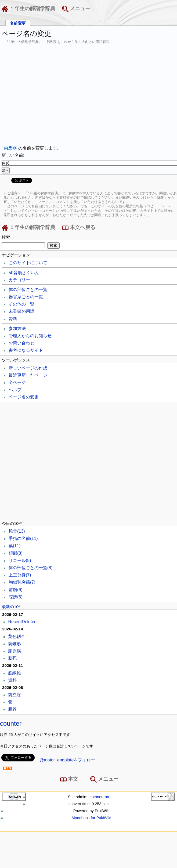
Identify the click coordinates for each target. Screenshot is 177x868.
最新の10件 (12, 607)
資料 (13, 319)
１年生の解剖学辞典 (30, 9)
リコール (20, 560)
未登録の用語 (21, 311)
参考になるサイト (26, 350)
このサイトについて (28, 263)
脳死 (12, 658)
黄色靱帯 (17, 636)
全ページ (17, 382)
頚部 (16, 553)
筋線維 (15, 673)
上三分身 (20, 575)
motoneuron (99, 797)
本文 (70, 779)
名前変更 (18, 23)
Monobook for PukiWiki (91, 818)
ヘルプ (15, 390)
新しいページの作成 (28, 368)
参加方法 (17, 328)
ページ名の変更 (24, 397)
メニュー (76, 9)
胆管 (12, 709)
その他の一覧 (21, 304)
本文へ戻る (79, 228)
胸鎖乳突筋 (22, 582)
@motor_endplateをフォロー (67, 760)
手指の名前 (23, 538)
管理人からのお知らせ (30, 336)
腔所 (16, 597)
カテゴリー (19, 280)
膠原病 (15, 651)
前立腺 (15, 695)
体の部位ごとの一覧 (28, 290)
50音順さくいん (24, 273)
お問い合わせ (21, 343)
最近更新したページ (28, 375)
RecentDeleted (22, 622)
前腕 (16, 590)
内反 (8, 148)
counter (11, 723)
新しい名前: (13, 155)
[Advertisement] (53, 95)
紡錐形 (15, 644)
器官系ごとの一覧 (26, 297)
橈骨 (17, 531)
